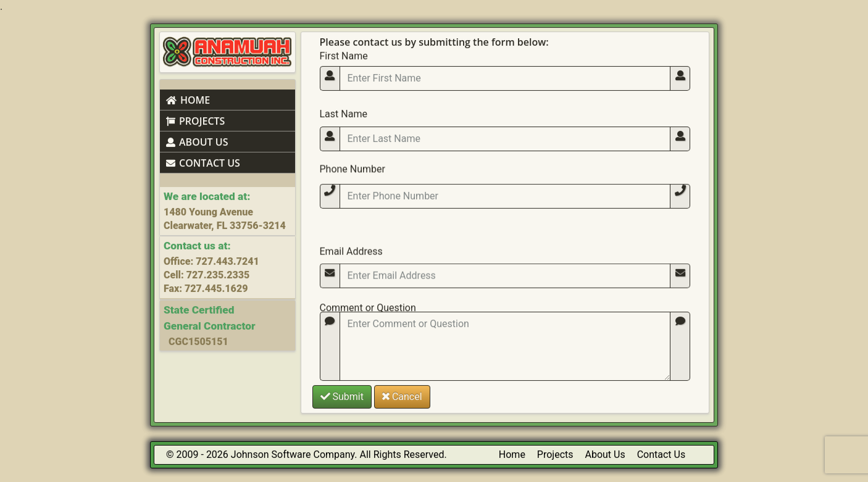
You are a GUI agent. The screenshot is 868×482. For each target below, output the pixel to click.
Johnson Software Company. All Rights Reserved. (339, 455)
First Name (344, 53)
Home (512, 455)
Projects (555, 455)
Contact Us (661, 455)
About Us (605, 455)
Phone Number (353, 189)
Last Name (344, 121)
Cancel (402, 395)
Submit (342, 395)
